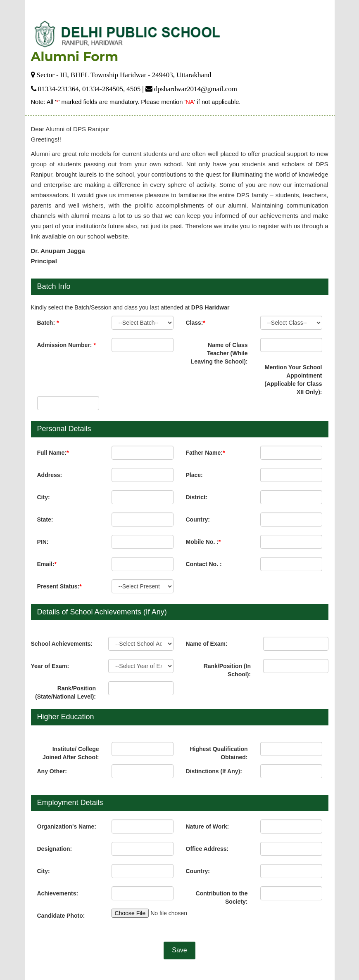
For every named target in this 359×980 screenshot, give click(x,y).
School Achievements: (62, 644)
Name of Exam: (207, 644)
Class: (196, 323)
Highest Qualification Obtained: (219, 753)
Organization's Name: (67, 827)
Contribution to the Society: (222, 897)
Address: (50, 475)
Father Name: (206, 453)
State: (45, 520)
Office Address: (207, 849)
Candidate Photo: (61, 916)
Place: (194, 475)
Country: (198, 520)
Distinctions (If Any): (214, 771)
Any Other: (52, 771)
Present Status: (59, 586)
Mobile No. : (203, 542)
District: (197, 497)
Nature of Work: (208, 827)
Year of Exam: (50, 666)
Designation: (55, 849)
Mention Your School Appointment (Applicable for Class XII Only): (293, 380)
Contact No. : (204, 564)
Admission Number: (67, 345)
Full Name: (53, 453)
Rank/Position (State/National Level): (65, 692)
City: (44, 497)
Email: (47, 564)
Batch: (48, 323)
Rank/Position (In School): (227, 670)
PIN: (43, 542)
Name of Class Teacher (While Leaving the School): (219, 353)
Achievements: (58, 893)
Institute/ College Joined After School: (71, 753)
